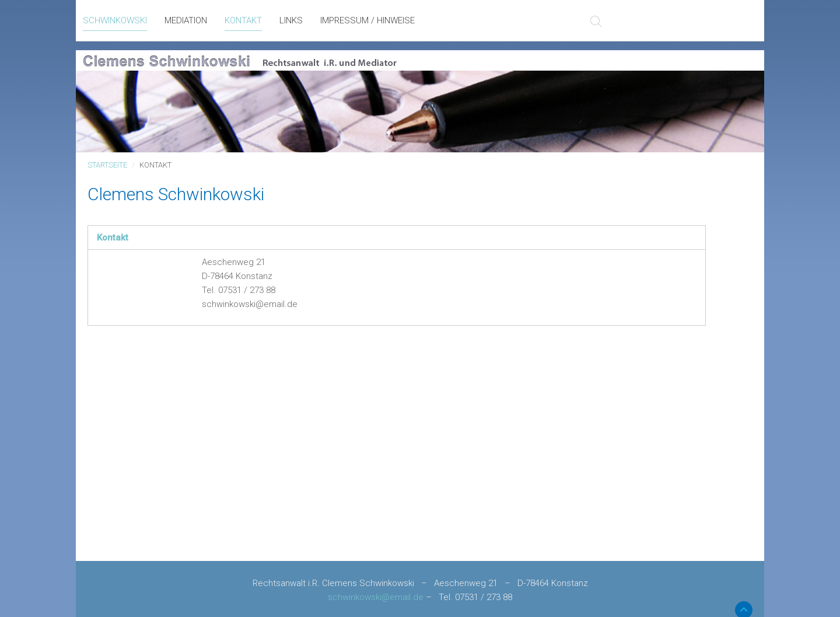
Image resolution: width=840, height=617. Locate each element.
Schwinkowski (115, 20)
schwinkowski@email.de (376, 597)
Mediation (186, 20)
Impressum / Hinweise (367, 20)
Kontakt (243, 20)
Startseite (107, 165)
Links (291, 20)
